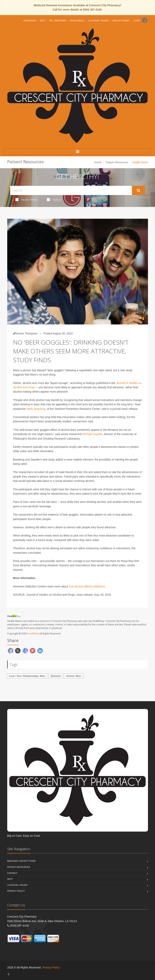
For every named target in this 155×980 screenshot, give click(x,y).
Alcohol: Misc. (74, 676)
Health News (26, 200)
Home (98, 162)
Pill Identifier (58, 21)
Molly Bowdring (36, 409)
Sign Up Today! (121, 21)
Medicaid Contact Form (21, 861)
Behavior (56, 676)
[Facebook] (145, 20)
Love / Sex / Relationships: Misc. (28, 676)
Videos (54, 200)
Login (136, 21)
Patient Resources (117, 162)
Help (43, 21)
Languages (30, 21)
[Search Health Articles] (71, 190)
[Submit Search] (138, 191)
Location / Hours (98, 21)
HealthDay (33, 634)
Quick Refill (77, 21)
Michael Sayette (93, 434)
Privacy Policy (16, 891)
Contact (12, 873)
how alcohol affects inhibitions (87, 586)
